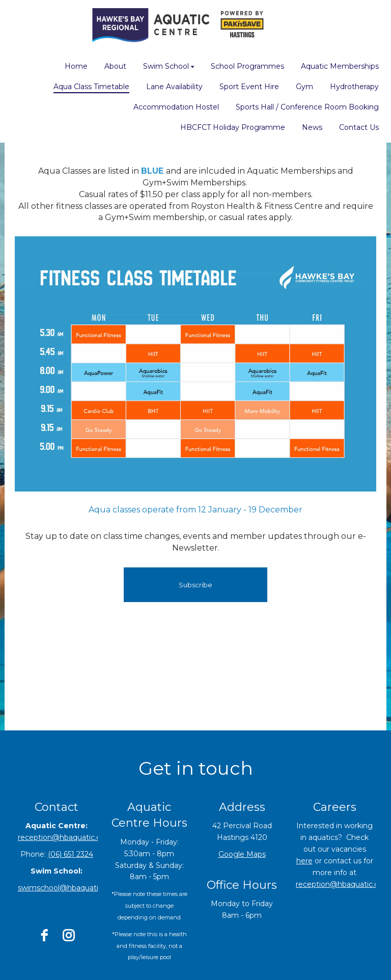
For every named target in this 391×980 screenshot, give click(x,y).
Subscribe (195, 585)
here (304, 861)
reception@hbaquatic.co (339, 884)
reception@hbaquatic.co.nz (66, 837)
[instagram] (69, 935)
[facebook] (44, 935)
